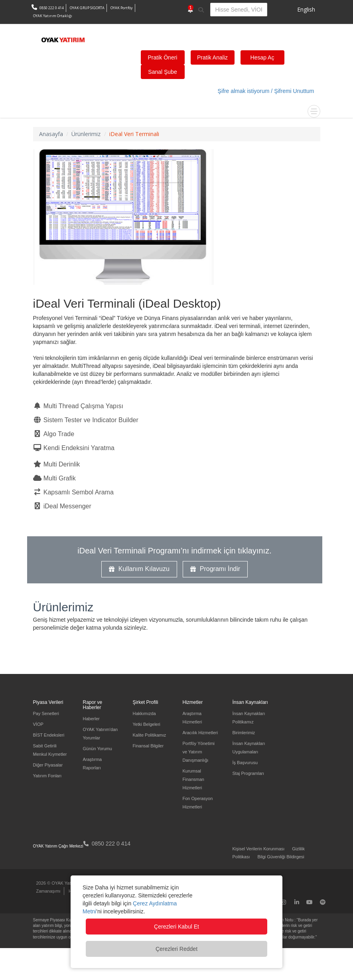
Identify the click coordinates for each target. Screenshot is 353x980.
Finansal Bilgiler (148, 746)
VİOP (38, 724)
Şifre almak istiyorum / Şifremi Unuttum (266, 91)
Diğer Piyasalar (48, 765)
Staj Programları (248, 773)
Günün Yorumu (98, 749)
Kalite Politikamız (150, 735)
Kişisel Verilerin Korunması (259, 849)
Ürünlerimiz (63, 607)
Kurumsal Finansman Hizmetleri (193, 779)
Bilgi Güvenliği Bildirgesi (281, 857)
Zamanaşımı (48, 891)
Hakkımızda (144, 713)
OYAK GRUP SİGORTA (87, 8)
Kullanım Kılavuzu (139, 569)
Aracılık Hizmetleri (200, 733)
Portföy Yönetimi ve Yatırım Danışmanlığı (199, 752)
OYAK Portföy (122, 8)
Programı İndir (215, 569)
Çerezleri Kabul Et (176, 927)
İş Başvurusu (245, 763)
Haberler (91, 719)
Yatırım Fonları (47, 776)
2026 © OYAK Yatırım (57, 883)
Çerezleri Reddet (176, 949)
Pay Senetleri (46, 713)
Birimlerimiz (244, 733)
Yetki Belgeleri (147, 724)
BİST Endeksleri (49, 735)
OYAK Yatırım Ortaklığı (53, 16)
